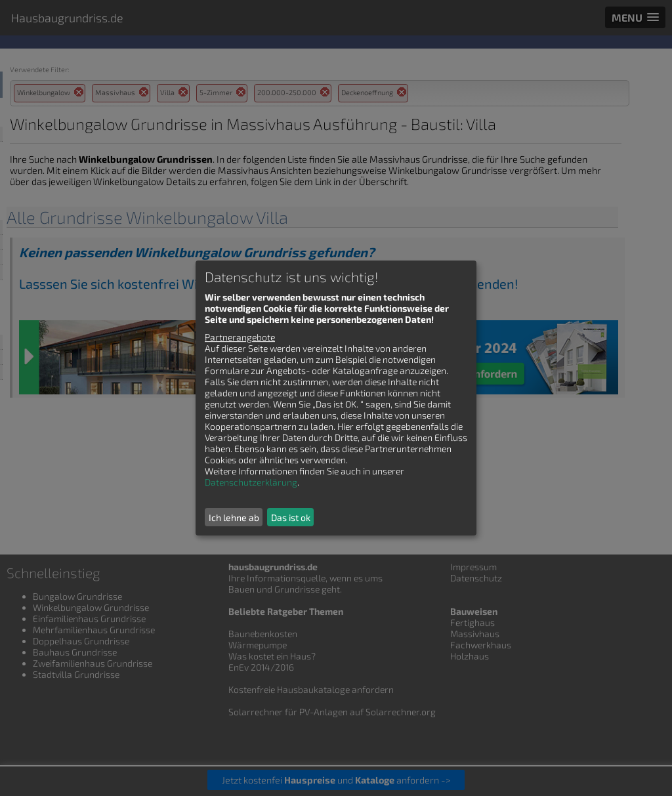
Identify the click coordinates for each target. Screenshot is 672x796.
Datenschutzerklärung (251, 482)
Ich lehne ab (234, 517)
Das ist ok (291, 517)
